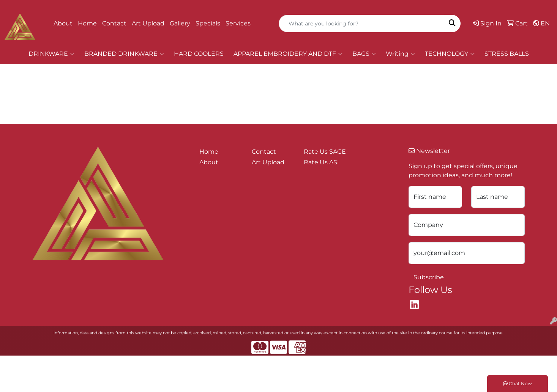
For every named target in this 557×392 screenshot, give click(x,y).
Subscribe (429, 277)
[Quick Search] (362, 24)
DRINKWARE (51, 54)
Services (238, 23)
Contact (114, 23)
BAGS (364, 54)
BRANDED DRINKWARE (124, 54)
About (63, 23)
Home (87, 23)
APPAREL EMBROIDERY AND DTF (288, 54)
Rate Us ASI (321, 162)
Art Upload (148, 23)
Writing (400, 54)
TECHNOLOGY (450, 54)
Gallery (180, 23)
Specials (208, 23)
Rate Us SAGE (325, 152)
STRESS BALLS (507, 54)
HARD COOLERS (199, 54)
